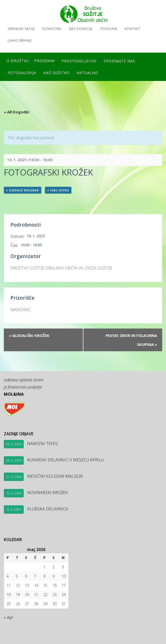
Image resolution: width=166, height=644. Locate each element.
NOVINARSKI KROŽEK (47, 492)
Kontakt (134, 29)
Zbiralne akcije (21, 29)
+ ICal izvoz (58, 189)
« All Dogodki (16, 111)
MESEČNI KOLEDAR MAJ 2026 (55, 475)
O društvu (18, 60)
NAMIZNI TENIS (42, 443)
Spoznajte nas (120, 60)
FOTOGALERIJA (22, 72)
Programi (45, 60)
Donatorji (52, 29)
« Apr (9, 617)
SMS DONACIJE (82, 29)
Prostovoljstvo (79, 60)
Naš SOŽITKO (57, 72)
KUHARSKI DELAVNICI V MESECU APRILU (66, 459)
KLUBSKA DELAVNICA (48, 508)
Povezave (110, 29)
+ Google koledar (23, 189)
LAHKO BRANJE (20, 40)
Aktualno (88, 72)
